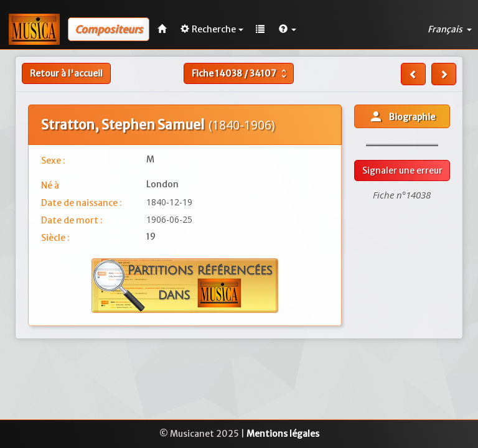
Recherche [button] (212, 29)
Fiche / (241, 73)
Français (450, 29)
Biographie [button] (402, 116)
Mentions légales (283, 434)
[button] (288, 29)
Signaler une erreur (402, 170)
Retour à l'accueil (66, 73)
